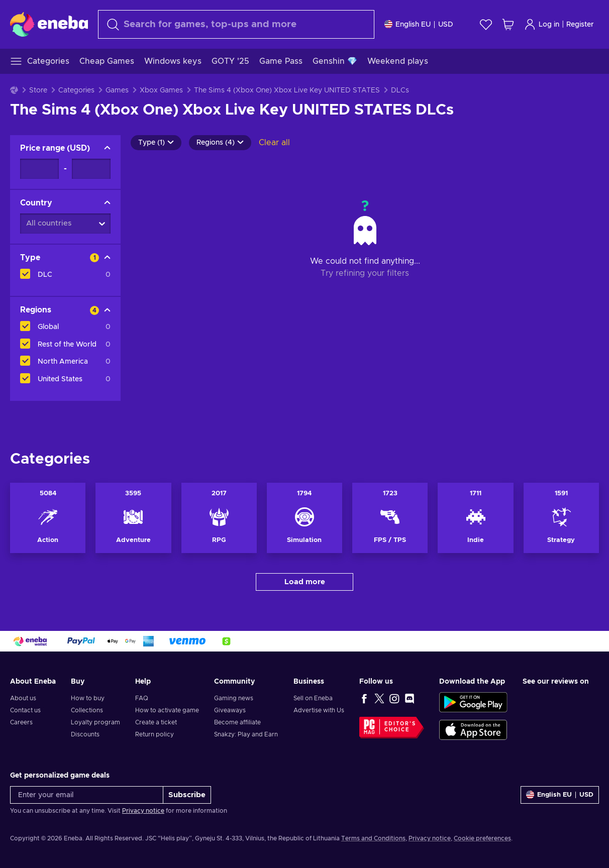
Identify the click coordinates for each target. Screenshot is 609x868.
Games (117, 90)
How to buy (88, 698)
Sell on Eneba (313, 698)
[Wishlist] (486, 24)
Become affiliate (237, 722)
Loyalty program (95, 722)
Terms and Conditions (373, 838)
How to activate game (167, 710)
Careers (21, 722)
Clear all (274, 143)
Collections (87, 710)
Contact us (25, 710)
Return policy (155, 734)
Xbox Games (161, 90)
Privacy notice (143, 811)
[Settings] (419, 24)
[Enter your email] (87, 795)
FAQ (142, 698)
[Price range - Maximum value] (91, 169)
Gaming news (234, 698)
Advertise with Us (319, 710)
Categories (76, 90)
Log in (542, 24)
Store (38, 90)
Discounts (85, 734)
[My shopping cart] (508, 24)
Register (580, 25)
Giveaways (230, 710)
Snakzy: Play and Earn (246, 734)
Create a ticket (156, 722)
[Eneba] (49, 24)
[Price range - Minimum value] (39, 169)
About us (23, 698)
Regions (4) (220, 143)
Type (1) (156, 143)
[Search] (236, 24)
